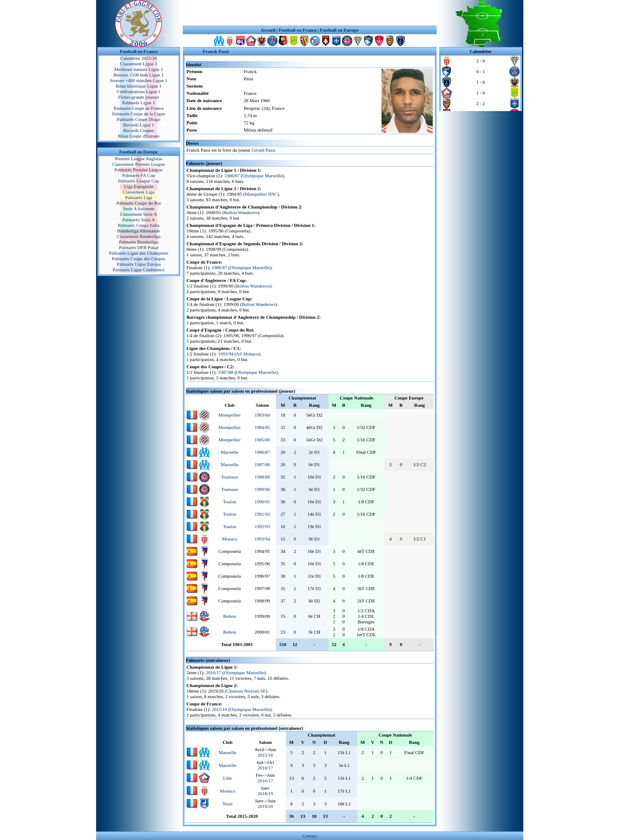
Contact (309, 836)
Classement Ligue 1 (139, 64)
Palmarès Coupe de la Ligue (138, 114)
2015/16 (220, 709)
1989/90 (262, 489)
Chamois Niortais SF (246, 691)
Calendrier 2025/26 (139, 58)
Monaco (229, 539)
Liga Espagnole (139, 186)
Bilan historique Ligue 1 (139, 86)
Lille (227, 778)
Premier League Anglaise (139, 159)
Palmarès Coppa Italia (139, 225)
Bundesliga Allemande (139, 231)
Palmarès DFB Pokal (138, 247)
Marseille (230, 452)
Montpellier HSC (261, 194)
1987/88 (226, 372)
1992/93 (262, 526)
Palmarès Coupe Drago (138, 119)
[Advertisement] (310, 13)
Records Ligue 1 (139, 125)
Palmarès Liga (139, 197)
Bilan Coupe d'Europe (139, 136)
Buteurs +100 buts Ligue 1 (139, 75)
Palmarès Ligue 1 (139, 103)
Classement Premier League (139, 164)
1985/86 (262, 440)
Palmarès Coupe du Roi (138, 203)
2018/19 (265, 793)
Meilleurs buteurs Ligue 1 (139, 69)
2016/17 (214, 673)
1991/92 (262, 514)
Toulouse (229, 477)
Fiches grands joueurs (139, 97)
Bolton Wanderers (241, 212)
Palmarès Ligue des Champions (139, 253)
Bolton (229, 616)
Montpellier (229, 415)
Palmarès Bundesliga (139, 242)
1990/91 (262, 502)
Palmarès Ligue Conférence (138, 270)
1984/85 (262, 427)
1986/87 (232, 176)
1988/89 (262, 477)
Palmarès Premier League (139, 170)
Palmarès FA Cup (139, 175)
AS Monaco (248, 354)
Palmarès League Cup (139, 181)
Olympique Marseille (263, 176)
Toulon (230, 502)
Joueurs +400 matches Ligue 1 (139, 80)
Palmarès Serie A (139, 220)
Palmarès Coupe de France (139, 108)
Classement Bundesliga (139, 236)
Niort (227, 804)
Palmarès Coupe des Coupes (139, 258)
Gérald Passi (263, 150)
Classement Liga (139, 192)
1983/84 (262, 415)
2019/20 (265, 806)
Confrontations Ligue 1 (139, 91)
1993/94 (226, 354)
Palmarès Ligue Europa (139, 264)
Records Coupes (139, 130)
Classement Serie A (138, 214)
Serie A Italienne (139, 209)
